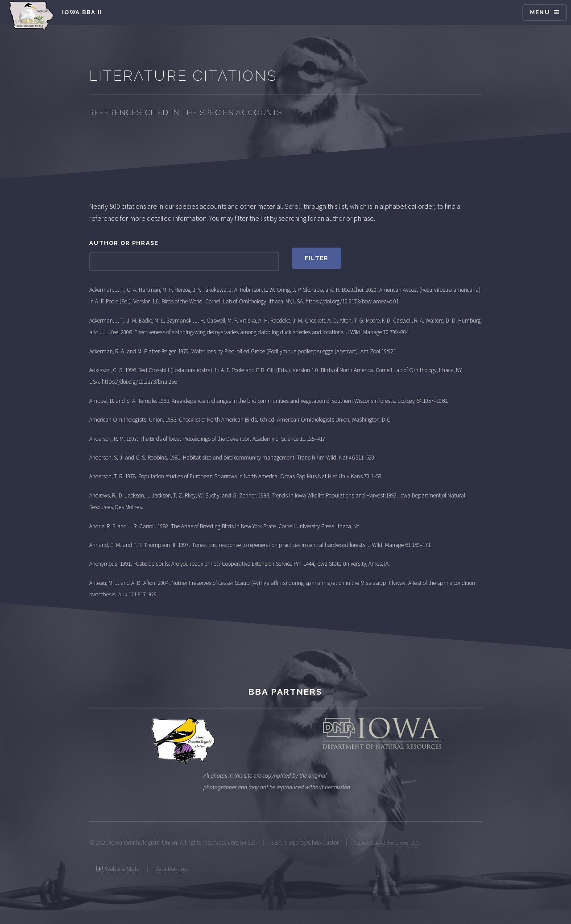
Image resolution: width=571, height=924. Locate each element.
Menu (540, 12)
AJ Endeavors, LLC (399, 843)
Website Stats (118, 869)
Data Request (171, 869)
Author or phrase (124, 243)
